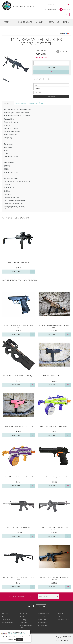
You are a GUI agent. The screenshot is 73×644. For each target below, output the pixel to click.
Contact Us (54, 22)
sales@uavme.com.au (63, 620)
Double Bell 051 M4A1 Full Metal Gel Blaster (19, 527)
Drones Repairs (25, 22)
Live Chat (66, 15)
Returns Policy (42, 623)
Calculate (51, 96)
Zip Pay (66, 22)
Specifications (21, 103)
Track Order (6, 620)
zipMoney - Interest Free (26, 626)
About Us (40, 22)
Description (8, 103)
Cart (64, 10)
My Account (50, 10)
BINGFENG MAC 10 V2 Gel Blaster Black (54, 376)
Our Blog (23, 620)
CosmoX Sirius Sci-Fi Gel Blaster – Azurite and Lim (54, 426)
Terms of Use (42, 617)
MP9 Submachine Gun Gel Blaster (19, 262)
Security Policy (42, 625)
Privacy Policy (42, 620)
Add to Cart (16, 271)
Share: (65, 33)
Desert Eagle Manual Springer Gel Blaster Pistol (54, 477)
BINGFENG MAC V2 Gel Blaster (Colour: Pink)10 (19, 426)
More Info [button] (20, 639)
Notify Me (51, 68)
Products (9, 22)
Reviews (36, 103)
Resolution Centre (8, 623)
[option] (16, 63)
